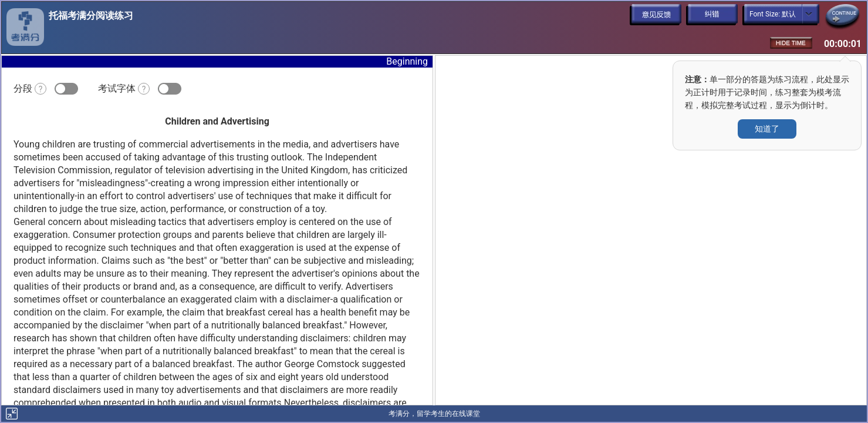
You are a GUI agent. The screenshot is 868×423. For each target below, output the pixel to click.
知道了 (767, 129)
